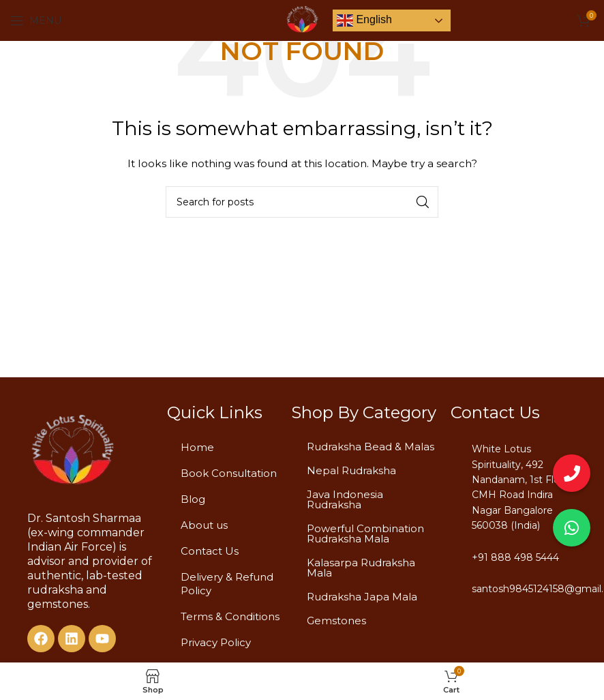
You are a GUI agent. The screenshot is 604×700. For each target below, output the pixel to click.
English (364, 20)
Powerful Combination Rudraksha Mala (365, 534)
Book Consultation (229, 473)
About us (204, 525)
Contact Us (210, 551)
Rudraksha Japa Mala (362, 597)
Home (197, 447)
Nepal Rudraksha (351, 470)
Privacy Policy (216, 642)
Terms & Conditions (230, 616)
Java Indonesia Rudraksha (345, 499)
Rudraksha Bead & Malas (371, 447)
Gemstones (336, 621)
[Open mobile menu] (36, 20)
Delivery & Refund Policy (227, 584)
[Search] (302, 202)
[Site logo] (302, 20)
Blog (193, 499)
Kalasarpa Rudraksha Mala (361, 568)
